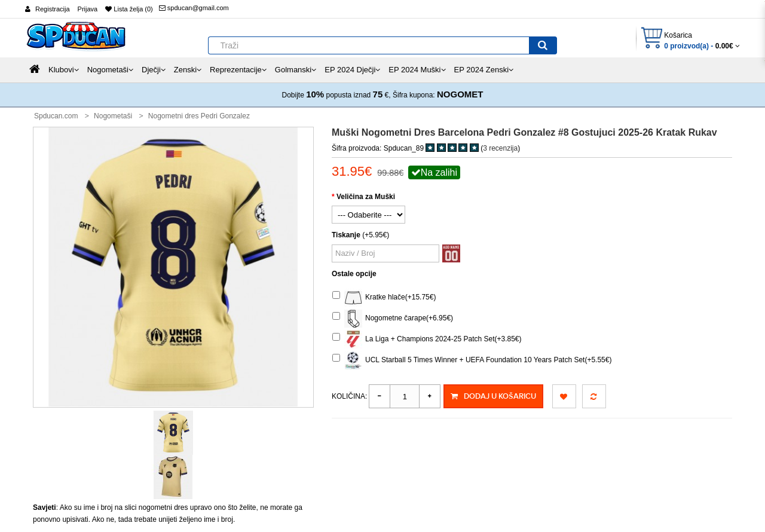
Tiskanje (346, 235)
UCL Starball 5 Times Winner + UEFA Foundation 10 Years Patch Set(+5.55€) (472, 360)
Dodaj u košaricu (493, 396)
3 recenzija (500, 148)
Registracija (52, 9)
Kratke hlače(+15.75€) (384, 298)
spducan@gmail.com (194, 8)
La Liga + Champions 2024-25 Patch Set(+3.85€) (427, 340)
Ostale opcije (354, 274)
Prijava (88, 9)
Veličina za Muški (366, 197)
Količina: (349, 396)
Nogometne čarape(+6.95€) (393, 319)
